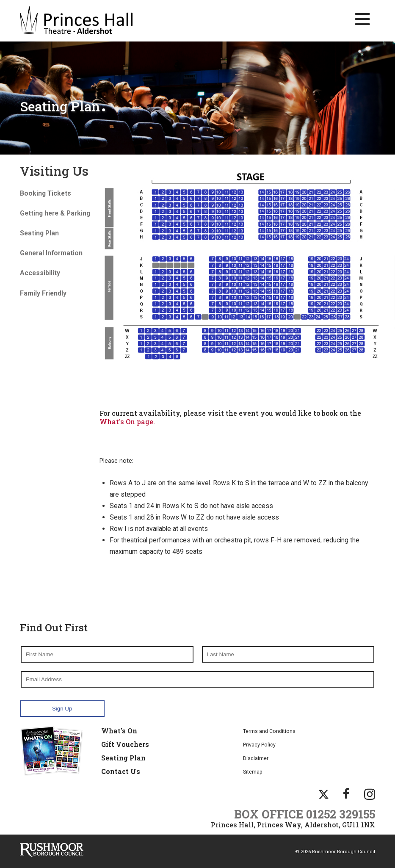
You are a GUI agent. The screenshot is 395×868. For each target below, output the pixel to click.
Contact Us (121, 771)
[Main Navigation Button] (362, 19)
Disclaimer (256, 757)
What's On (119, 730)
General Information (51, 253)
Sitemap (253, 771)
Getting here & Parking (55, 213)
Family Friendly (43, 293)
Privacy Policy (259, 744)
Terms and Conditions (269, 730)
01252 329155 (341, 814)
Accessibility (40, 273)
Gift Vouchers (125, 744)
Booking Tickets (46, 193)
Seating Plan (123, 757)
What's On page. (127, 421)
